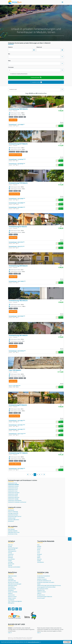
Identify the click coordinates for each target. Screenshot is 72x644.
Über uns (10, 545)
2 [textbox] (10, 70)
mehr (10, 633)
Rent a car (11, 556)
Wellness (10, 593)
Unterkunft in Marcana (14, 497)
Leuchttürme (11, 600)
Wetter (39, 584)
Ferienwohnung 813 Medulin (18, 405)
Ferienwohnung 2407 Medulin (18, 335)
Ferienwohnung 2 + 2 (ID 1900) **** (17, 421)
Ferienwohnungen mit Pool (15, 516)
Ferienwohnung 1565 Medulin (18, 109)
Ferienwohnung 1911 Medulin (18, 453)
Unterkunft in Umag (13, 494)
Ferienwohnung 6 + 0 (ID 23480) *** (17, 469)
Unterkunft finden (36, 77)
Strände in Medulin (13, 531)
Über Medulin (11, 529)
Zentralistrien (41, 562)
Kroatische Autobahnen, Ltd (44, 581)
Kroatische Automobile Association (46, 582)
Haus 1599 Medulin (15, 370)
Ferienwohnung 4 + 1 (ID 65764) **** (17, 159)
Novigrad (39, 554)
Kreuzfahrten (11, 559)
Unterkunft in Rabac (13, 496)
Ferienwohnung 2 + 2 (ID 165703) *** (17, 351)
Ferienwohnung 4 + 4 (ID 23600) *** (17, 203)
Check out (39, 47)
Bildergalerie (11, 603)
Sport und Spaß (12, 589)
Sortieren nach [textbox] (13, 89)
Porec (39, 551)
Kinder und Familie (13, 592)
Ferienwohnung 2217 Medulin (18, 144)
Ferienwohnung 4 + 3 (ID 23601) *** (17, 207)
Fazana (39, 548)
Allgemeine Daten (12, 576)
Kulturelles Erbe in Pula (14, 532)
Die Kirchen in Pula (13, 534)
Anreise (10, 578)
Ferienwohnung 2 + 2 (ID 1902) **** (17, 429)
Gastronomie (11, 595)
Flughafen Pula (41, 590)
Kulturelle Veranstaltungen (15, 584)
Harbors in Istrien (41, 592)
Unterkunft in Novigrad (14, 493)
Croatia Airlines (41, 578)
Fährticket (10, 557)
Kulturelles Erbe (12, 581)
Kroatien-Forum (41, 595)
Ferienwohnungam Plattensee (45, 597)
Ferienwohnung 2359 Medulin (18, 266)
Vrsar (39, 553)
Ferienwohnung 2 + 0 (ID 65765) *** (17, 164)
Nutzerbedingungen (13, 548)
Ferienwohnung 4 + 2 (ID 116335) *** (17, 281)
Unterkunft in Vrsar (13, 491)
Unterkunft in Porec (13, 489)
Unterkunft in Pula (13, 483)
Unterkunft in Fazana (13, 486)
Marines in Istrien (12, 597)
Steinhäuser (11, 510)
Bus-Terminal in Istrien (43, 589)
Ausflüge (10, 562)
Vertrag (10, 553)
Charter (10, 561)
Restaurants (11, 564)
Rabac (39, 557)
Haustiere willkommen (14, 520)
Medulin (39, 546)
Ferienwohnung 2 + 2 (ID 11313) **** (17, 434)
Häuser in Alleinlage (13, 512)
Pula (38, 545)
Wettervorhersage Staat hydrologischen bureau (49, 585)
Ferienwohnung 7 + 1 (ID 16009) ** (17, 125)
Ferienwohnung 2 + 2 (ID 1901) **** (17, 425)
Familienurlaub (12, 518)
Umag (39, 556)
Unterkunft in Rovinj (13, 488)
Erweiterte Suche (36, 82)
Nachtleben (11, 590)
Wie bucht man (12, 550)
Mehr (61, 126)
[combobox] (36, 57)
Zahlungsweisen (12, 551)
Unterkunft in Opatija (13, 499)
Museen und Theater (13, 582)
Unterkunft (11, 554)
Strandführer (11, 587)
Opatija (39, 561)
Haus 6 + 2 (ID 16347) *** (15, 386)
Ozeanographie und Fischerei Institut (46, 587)
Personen (11, 67)
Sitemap (10, 565)
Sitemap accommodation (14, 567)
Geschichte (11, 579)
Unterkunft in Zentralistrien (15, 500)
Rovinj (39, 550)
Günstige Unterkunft (13, 513)
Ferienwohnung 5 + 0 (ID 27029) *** (17, 316)
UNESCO (39, 593)
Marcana (39, 559)
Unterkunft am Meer (13, 515)
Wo (9, 54)
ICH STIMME (67, 642)
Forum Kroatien (41, 598)
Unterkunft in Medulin (13, 485)
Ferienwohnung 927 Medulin (18, 227)
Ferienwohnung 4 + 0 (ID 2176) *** (17, 242)
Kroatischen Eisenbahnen (44, 576)
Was (9, 61)
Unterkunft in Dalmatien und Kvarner (17, 502)
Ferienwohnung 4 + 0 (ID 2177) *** (17, 246)
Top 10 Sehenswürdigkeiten (15, 601)
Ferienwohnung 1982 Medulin (18, 301)
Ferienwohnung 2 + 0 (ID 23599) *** (17, 199)
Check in (10, 47)
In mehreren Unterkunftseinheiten (19, 74)
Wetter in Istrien (12, 598)
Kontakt (10, 546)
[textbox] (34, 57)
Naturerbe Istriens (13, 585)
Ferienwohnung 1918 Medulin (18, 183)
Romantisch (11, 521)
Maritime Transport (42, 579)
